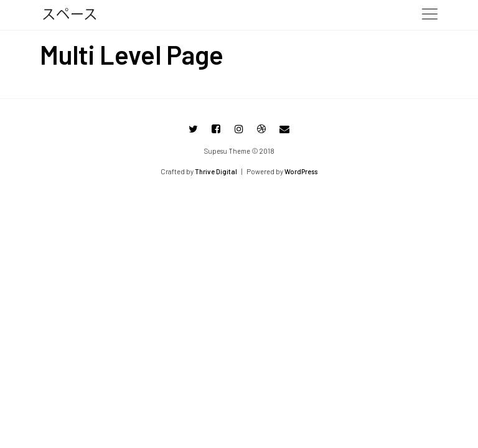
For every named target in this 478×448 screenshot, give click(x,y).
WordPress (301, 171)
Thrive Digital (216, 171)
